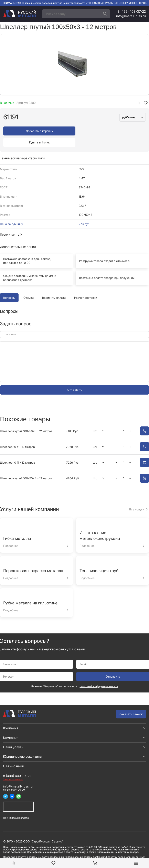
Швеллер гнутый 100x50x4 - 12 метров (26, 467)
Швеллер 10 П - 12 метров (18, 451)
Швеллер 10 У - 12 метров (17, 435)
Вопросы (9, 286)
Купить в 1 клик (111, 131)
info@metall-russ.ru (131, 16)
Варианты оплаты (54, 286)
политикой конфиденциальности (99, 675)
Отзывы (29, 286)
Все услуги (137, 498)
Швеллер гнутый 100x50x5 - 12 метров (26, 420)
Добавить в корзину (38, 131)
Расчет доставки (86, 286)
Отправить (74, 378)
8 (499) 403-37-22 (132, 11)
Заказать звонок (131, 703)
